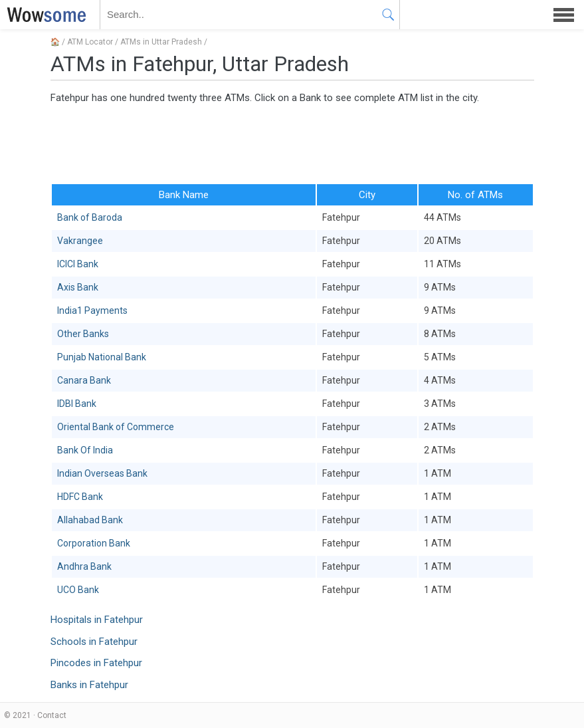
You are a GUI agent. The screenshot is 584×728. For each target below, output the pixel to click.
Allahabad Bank (90, 520)
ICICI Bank (78, 264)
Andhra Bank (84, 566)
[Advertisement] (292, 143)
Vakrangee (80, 241)
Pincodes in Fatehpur (96, 663)
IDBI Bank (77, 404)
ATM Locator (90, 42)
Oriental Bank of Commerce (116, 427)
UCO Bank (78, 590)
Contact (52, 715)
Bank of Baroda (90, 217)
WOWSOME (44, 15)
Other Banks (83, 334)
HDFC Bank (80, 497)
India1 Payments (92, 310)
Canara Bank (84, 380)
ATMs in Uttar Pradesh (161, 42)
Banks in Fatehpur (89, 685)
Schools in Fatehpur (94, 642)
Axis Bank (78, 287)
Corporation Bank (94, 543)
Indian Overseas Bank (102, 473)
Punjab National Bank (102, 357)
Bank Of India (85, 450)
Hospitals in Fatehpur (97, 620)
